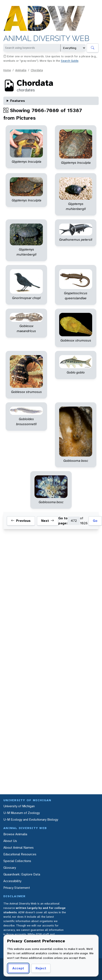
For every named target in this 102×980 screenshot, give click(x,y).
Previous (21, 521)
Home (7, 70)
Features (18, 101)
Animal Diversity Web (46, 38)
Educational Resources (20, 854)
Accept (18, 968)
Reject (41, 968)
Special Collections (17, 861)
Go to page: (63, 521)
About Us (10, 841)
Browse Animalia (15, 834)
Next (48, 521)
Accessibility (12, 881)
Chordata (37, 70)
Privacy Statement (17, 888)
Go (95, 521)
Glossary (10, 868)
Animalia (21, 70)
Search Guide (70, 61)
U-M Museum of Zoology (22, 813)
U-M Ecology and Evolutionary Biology (31, 819)
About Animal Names (18, 848)
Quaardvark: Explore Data (22, 874)
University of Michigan (19, 806)
